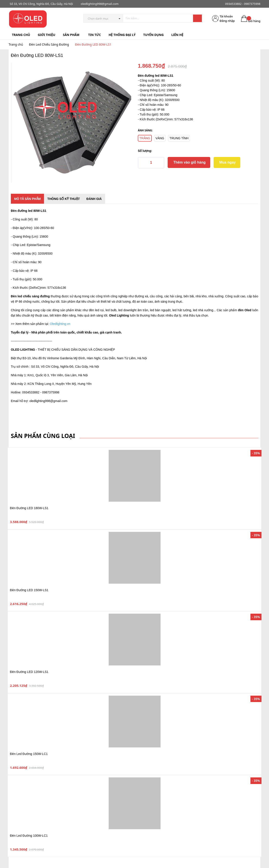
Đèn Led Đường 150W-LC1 (29, 754)
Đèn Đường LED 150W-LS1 (29, 590)
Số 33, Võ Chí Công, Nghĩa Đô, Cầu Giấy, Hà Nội (41, 4)
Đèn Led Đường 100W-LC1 (29, 836)
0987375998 (252, 4)
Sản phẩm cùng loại (43, 436)
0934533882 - (234, 4)
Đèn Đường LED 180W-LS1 (29, 508)
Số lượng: (145, 151)
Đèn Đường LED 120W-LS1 (29, 672)
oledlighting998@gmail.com (99, 4)
